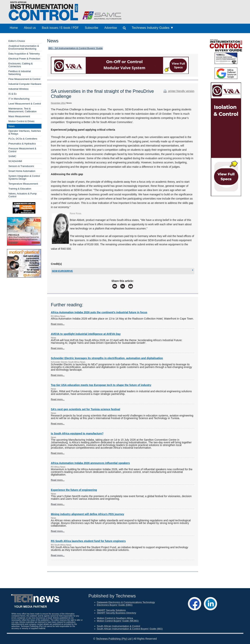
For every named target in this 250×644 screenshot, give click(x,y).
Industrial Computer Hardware (25, 84)
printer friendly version (178, 91)
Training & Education (20, 189)
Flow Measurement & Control (24, 79)
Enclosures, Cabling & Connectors (21, 65)
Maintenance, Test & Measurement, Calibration (23, 110)
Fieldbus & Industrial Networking (20, 73)
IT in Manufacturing (19, 99)
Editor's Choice (17, 41)
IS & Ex (13, 94)
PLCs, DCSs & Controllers (23, 139)
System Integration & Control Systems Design (24, 177)
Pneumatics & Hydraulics (22, 144)
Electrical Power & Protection (24, 59)
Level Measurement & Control (25, 104)
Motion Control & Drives (21, 121)
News (12, 126)
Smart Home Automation (22, 171)
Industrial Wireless (19, 89)
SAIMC (12, 156)
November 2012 (58, 103)
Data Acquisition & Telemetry (24, 54)
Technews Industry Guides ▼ (153, 28)
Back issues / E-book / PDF (60, 28)
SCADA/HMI (15, 161)
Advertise (111, 28)
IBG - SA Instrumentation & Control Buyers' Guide (76, 48)
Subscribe (92, 28)
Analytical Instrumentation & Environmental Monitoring (24, 47)
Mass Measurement (19, 116)
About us (30, 28)
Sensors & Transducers (21, 166)
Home (14, 28)
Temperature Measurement (23, 184)
